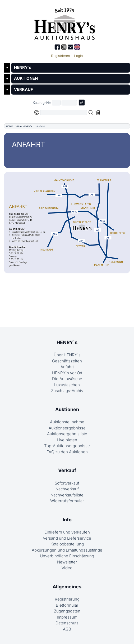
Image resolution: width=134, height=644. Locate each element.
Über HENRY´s (25, 126)
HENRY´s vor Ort (67, 373)
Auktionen (67, 409)
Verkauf (67, 470)
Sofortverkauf (67, 483)
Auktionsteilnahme (67, 422)
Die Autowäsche (67, 379)
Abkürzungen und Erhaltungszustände (67, 550)
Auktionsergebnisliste (67, 434)
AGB (67, 629)
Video (67, 568)
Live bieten (67, 440)
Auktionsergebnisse (67, 428)
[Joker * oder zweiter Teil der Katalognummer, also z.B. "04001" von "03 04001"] (69, 103)
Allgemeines (67, 587)
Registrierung (67, 599)
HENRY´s (23, 67)
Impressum (67, 617)
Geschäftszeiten (67, 361)
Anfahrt (67, 367)
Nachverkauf (67, 489)
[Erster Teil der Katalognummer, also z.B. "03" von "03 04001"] (56, 103)
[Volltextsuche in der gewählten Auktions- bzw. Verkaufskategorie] (64, 112)
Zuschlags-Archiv (67, 391)
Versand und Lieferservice (67, 538)
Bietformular (67, 605)
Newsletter (67, 562)
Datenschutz (67, 623)
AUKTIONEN (26, 78)
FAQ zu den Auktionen (67, 452)
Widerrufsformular (67, 501)
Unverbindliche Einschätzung (67, 556)
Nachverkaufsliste (67, 495)
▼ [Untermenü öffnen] (7, 68)
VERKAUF (24, 89)
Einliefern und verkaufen (67, 532)
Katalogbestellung (67, 544)
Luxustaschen (67, 385)
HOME (9, 126)
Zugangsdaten (67, 611)
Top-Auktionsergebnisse (67, 446)
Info (67, 520)
